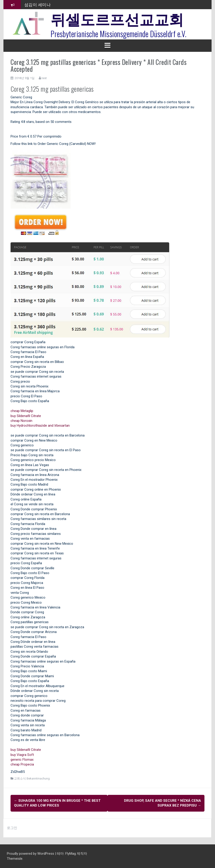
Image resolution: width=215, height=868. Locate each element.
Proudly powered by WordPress (31, 854)
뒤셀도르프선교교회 (117, 18)
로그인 (12, 828)
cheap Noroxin (21, 421)
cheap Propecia (22, 764)
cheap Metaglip (22, 411)
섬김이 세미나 (38, 4)
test (44, 78)
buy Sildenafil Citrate (26, 416)
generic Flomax (22, 760)
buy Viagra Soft (22, 755)
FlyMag (71, 854)
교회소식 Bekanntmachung (32, 778)
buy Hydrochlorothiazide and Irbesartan (40, 426)
